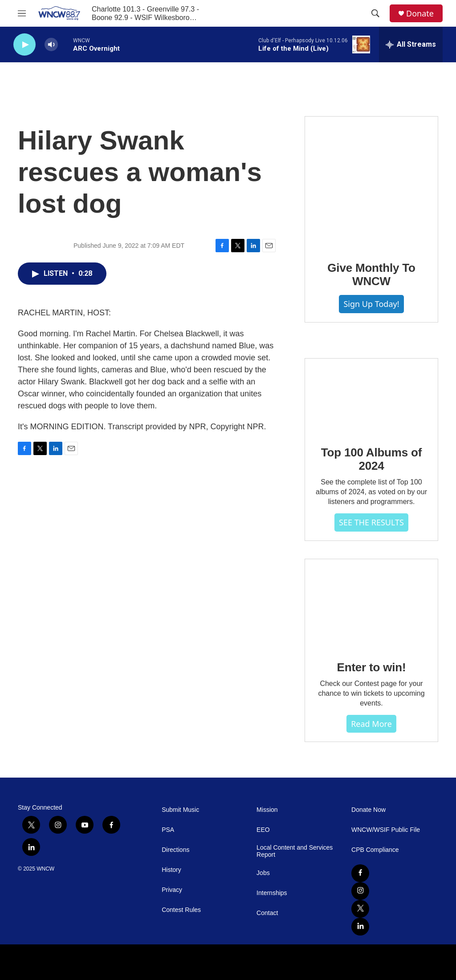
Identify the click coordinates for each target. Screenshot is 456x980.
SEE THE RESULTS (371, 522)
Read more (371, 724)
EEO (263, 830)
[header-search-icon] (375, 13)
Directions (175, 850)
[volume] (51, 45)
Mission (267, 810)
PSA (168, 830)
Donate (420, 14)
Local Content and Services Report (295, 851)
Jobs (263, 873)
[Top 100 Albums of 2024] (371, 396)
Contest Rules (181, 910)
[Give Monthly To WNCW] (371, 182)
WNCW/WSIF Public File (386, 830)
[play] (24, 45)
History (171, 870)
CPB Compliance (375, 850)
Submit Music (180, 810)
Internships (272, 893)
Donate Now (368, 810)
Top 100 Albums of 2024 (371, 459)
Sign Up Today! (371, 304)
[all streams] (411, 44)
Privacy (172, 890)
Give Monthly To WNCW (371, 274)
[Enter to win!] (371, 603)
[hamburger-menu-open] (22, 13)
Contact (267, 913)
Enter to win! (372, 667)
